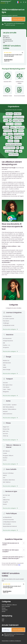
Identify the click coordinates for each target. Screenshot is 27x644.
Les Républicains (7, 518)
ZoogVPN (5, 503)
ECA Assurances (7, 39)
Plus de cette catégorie (10, 330)
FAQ (19, 565)
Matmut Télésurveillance (10, 410)
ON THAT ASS (6, 496)
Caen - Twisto (7, 390)
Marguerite (6, 392)
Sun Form (5, 434)
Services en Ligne (10, 492)
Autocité (5, 383)
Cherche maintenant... (18, 19)
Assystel (5, 412)
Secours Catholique (8, 474)
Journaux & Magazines (12, 313)
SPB (4, 43)
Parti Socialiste (7, 525)
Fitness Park (6, 430)
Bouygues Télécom (8, 456)
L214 (4, 478)
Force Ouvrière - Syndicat (10, 406)
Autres (7, 402)
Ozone (5, 461)
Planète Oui (6, 361)
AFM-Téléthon (7, 483)
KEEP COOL (6, 432)
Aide (3, 619)
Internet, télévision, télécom (9, 605)
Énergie (7, 358)
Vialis (4, 366)
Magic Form (6, 36)
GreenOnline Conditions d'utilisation (11, 641)
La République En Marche (10, 523)
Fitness (7, 424)
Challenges (6, 324)
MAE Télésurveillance (8, 408)
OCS (4, 498)
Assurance (8, 335)
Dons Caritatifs (10, 470)
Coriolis (5, 454)
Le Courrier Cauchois (8, 319)
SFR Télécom (6, 38)
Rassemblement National (10, 527)
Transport (8, 380)
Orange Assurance (8, 41)
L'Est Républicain (7, 317)
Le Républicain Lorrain (9, 326)
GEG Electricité (7, 364)
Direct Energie (7, 370)
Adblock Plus (6, 501)
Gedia (5, 368)
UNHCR (5, 476)
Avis (3, 621)
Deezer (5, 505)
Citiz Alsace (6, 388)
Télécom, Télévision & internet (12, 447)
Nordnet (5, 459)
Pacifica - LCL (7, 346)
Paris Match (6, 322)
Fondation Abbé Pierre (9, 481)
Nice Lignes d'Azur (8, 386)
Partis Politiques (10, 514)
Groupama (6, 348)
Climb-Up (6, 437)
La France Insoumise (8, 520)
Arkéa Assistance (8, 415)
